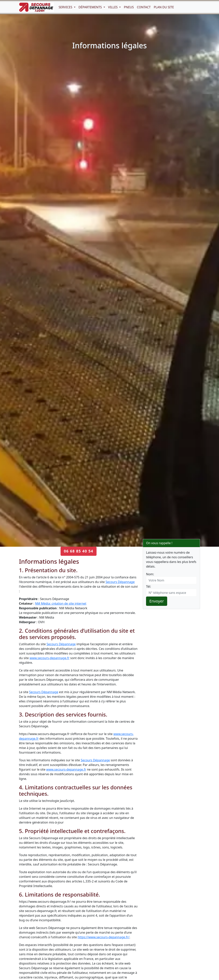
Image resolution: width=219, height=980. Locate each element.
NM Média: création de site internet (61, 603)
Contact (144, 7)
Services (66, 7)
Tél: (148, 586)
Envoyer (157, 601)
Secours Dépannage (120, 582)
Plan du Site (164, 7)
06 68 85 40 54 (79, 551)
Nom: (150, 574)
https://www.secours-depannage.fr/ (104, 937)
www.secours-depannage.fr (50, 658)
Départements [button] (91, 7)
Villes (113, 7)
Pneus (129, 7)
